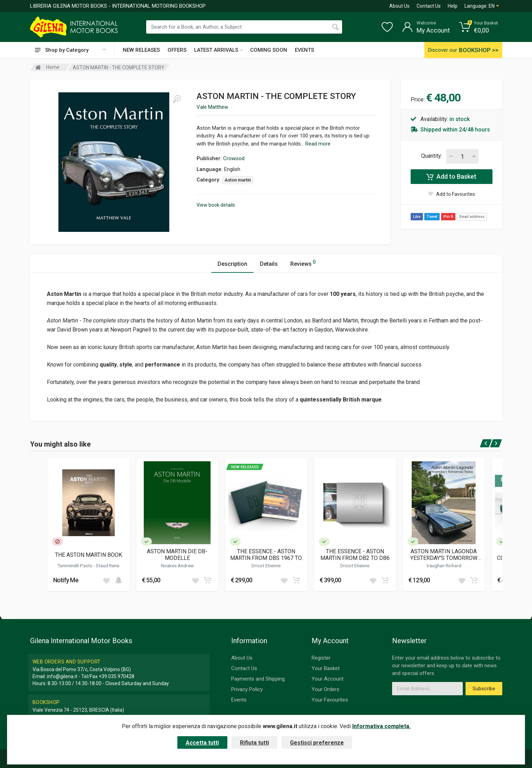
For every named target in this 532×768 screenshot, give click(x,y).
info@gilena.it (62, 676)
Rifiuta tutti (254, 743)
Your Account (328, 679)
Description (232, 264)
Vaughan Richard (444, 566)
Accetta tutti (202, 743)
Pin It (448, 217)
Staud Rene (108, 566)
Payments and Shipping (258, 679)
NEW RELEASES (141, 50)
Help (453, 6)
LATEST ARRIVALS (218, 50)
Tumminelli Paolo (75, 566)
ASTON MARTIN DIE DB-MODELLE (177, 555)
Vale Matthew (212, 107)
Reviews (303, 263)
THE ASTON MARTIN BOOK (88, 555)
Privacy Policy (247, 689)
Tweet (432, 217)
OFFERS (177, 50)
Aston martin (238, 180)
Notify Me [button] (66, 580)
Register (321, 658)
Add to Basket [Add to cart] (451, 177)
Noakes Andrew (177, 566)
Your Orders (325, 689)
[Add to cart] (119, 580)
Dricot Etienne (266, 566)
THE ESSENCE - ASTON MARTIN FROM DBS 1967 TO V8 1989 (266, 555)
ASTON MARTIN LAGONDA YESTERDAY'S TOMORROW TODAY (444, 555)
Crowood (234, 158)
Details (269, 264)
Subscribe (484, 689)
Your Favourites (330, 700)
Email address (472, 217)
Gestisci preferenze (317, 743)
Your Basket (326, 668)
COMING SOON (269, 50)
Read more (318, 144)
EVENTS (304, 50)
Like (417, 217)
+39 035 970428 (116, 676)
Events (239, 700)
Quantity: (432, 156)
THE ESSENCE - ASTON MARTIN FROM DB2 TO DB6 (355, 555)
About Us (399, 6)
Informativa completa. (381, 726)
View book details (216, 205)
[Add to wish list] (106, 580)
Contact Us (429, 6)
